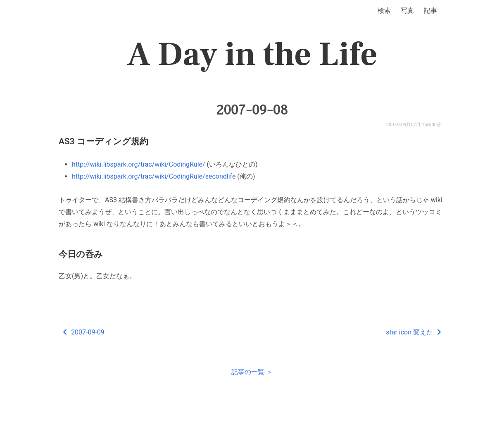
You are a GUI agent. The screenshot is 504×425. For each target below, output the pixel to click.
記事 (430, 11)
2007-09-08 (252, 110)
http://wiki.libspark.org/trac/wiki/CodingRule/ (139, 164)
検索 (384, 11)
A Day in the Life (252, 55)
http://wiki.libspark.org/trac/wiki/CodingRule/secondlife (154, 176)
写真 (407, 11)
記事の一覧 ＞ (252, 372)
